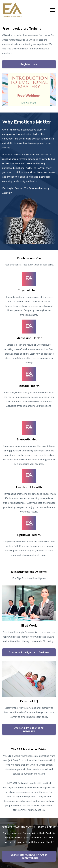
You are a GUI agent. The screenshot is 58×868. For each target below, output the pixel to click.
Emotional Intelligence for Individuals (29, 729)
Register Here (29, 64)
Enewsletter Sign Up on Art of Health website (29, 856)
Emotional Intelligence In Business (29, 652)
